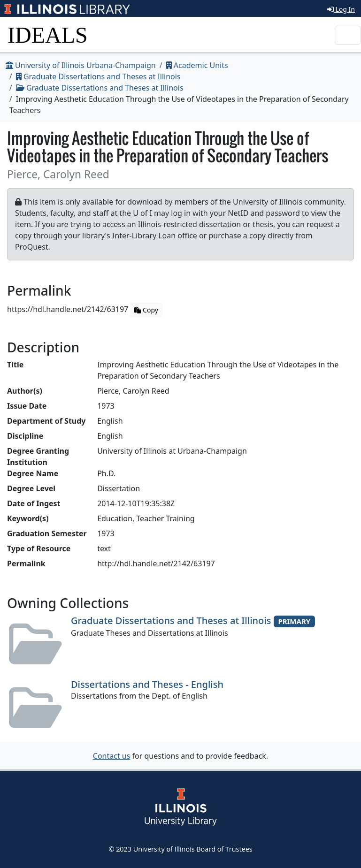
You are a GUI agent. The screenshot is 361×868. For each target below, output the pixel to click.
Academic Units (197, 65)
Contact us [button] (112, 756)
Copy (146, 310)
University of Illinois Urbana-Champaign (81, 65)
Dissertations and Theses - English (147, 684)
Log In (341, 9)
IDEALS (48, 35)
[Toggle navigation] (348, 35)
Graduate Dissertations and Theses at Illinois (98, 76)
